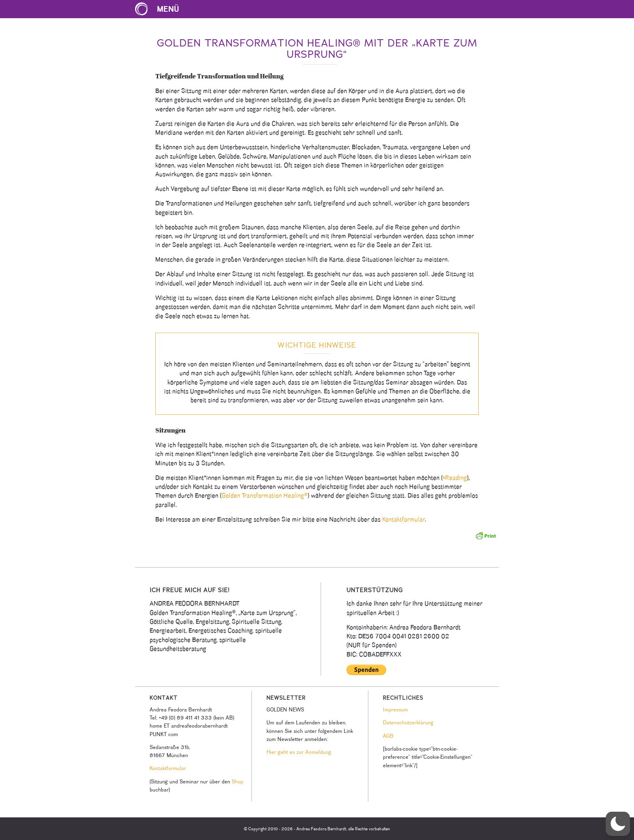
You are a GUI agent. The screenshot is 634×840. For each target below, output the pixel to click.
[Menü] (161, 9)
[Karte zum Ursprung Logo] (142, 9)
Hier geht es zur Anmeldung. (299, 752)
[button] (618, 824)
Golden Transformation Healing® (265, 495)
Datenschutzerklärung (408, 722)
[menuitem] (161, 9)
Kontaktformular (403, 519)
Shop (238, 781)
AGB (388, 736)
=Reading (455, 478)
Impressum (395, 709)
